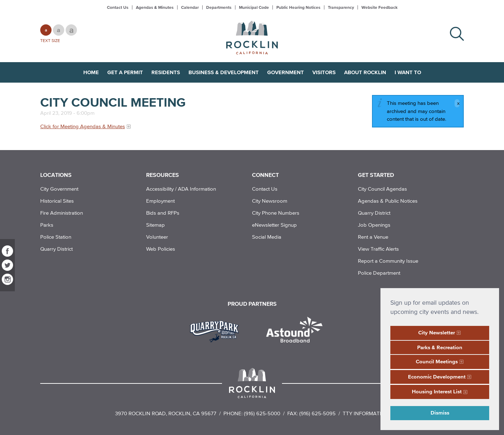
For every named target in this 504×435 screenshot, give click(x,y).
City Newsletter (437, 332)
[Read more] (217, 330)
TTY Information (366, 413)
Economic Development (437, 377)
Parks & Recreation (440, 347)
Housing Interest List (437, 391)
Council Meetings (437, 361)
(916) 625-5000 (262, 413)
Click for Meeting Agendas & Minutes (83, 126)
